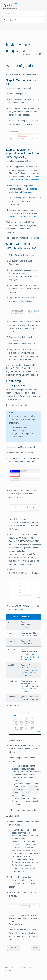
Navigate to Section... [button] (13, 20)
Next (35, 948)
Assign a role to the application (22, 217)
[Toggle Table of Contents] (24, 28)
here (13, 222)
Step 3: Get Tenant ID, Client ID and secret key (30, 657)
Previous (14, 948)
